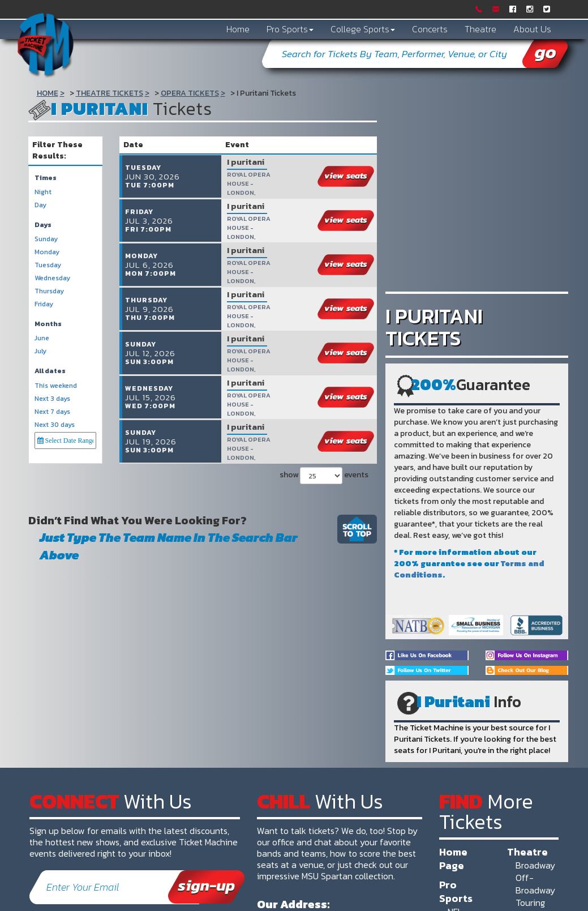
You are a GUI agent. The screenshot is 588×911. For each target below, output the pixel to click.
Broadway (535, 865)
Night (43, 192)
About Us (532, 29)
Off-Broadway (535, 884)
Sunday (46, 239)
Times (46, 178)
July (40, 351)
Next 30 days (55, 425)
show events (323, 468)
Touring (530, 903)
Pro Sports (290, 29)
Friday (44, 304)
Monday (47, 252)
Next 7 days (52, 412)
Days (43, 225)
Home (238, 29)
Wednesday (52, 278)
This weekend (56, 386)
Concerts (430, 29)
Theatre (480, 29)
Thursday (49, 291)
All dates (50, 371)
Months (48, 324)
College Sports (363, 29)
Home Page (453, 858)
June (42, 338)
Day (40, 205)
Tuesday (48, 265)
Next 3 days (52, 399)
